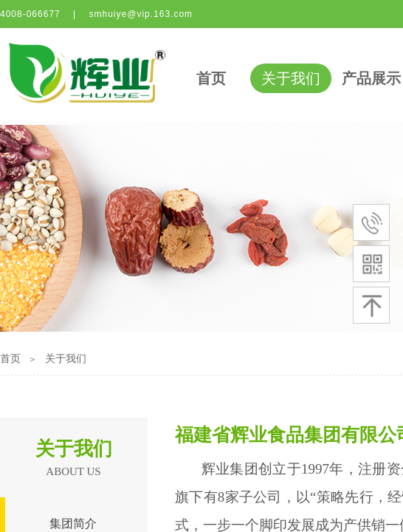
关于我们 (291, 78)
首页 (211, 78)
